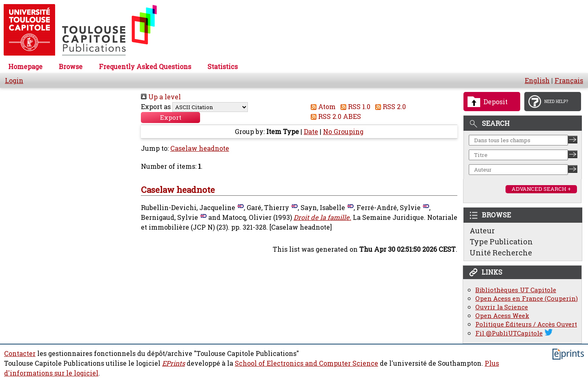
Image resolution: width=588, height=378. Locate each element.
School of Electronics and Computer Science (306, 363)
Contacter (20, 353)
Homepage (25, 67)
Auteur (482, 230)
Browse (71, 67)
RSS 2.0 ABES (334, 116)
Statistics (223, 67)
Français (569, 81)
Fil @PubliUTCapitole (509, 333)
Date (311, 132)
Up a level (161, 97)
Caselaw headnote (200, 149)
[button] (170, 118)
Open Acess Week (502, 316)
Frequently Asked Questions (145, 67)
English (537, 81)
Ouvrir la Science (502, 307)
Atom (322, 107)
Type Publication (501, 242)
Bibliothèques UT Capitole (516, 290)
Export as (156, 107)
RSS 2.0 (389, 107)
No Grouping (343, 132)
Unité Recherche (501, 253)
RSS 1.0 (354, 107)
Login (14, 81)
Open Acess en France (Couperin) (527, 299)
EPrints (174, 363)
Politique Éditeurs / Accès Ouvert (526, 324)
